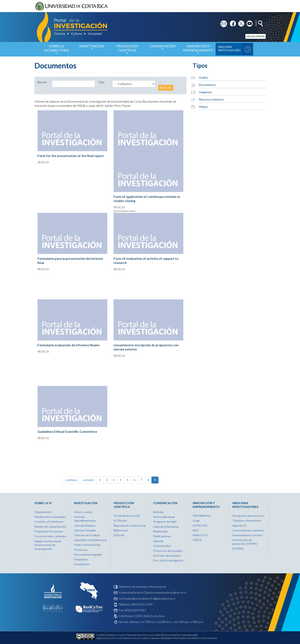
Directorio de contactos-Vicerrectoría (142, 587)
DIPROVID (200, 525)
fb (231, 22)
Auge (196, 520)
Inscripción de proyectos (248, 516)
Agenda (158, 541)
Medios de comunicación (50, 527)
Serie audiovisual (164, 517)
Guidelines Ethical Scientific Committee (67, 432)
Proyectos (81, 550)
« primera (71, 480)
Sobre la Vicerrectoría (56, 50)
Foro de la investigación (168, 560)
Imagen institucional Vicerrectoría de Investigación (48, 545)
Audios (204, 77)
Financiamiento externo (248, 535)
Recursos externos (211, 99)
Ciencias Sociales (85, 530)
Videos (204, 107)
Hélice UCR (200, 535)
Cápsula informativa (166, 527)
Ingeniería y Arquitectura (90, 540)
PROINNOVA (202, 516)
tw (240, 22)
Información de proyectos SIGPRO (245, 542)
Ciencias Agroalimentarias (85, 519)
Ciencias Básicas (85, 525)
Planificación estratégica (50, 517)
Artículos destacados (167, 555)
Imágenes (205, 92)
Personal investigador (88, 554)
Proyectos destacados (168, 551)
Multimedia (160, 531)
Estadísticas (82, 564)
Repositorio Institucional (130, 525)
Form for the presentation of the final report (71, 156)
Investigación (92, 48)
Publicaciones (162, 536)
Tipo (101, 82)
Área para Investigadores (229, 49)
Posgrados (81, 559)
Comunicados (162, 546)
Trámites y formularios (247, 520)
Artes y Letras (83, 512)
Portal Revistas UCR (127, 516)
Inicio (35, 49)
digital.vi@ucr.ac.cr (164, 598)
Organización (43, 512)
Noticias (158, 512)
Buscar (42, 82)
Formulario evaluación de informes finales (69, 345)
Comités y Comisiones (49, 522)
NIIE (196, 530)
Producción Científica (127, 50)
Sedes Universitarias (87, 545)
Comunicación (162, 48)
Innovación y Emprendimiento (198, 50)
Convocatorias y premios (50, 536)
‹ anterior (88, 480)
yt (248, 22)
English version (256, 36)
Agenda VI (239, 525)
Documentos (207, 85)
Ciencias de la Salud (87, 535)
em (222, 22)
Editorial (119, 535)
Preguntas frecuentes (49, 531)
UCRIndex (120, 520)
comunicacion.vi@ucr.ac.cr (170, 592)
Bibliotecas (121, 530)
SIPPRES (238, 549)
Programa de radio (165, 522)
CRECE (197, 540)
